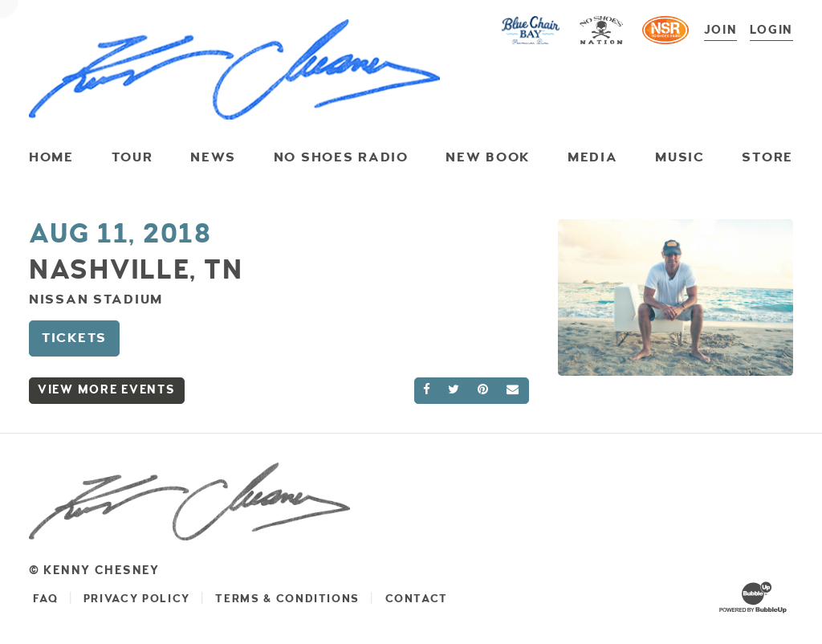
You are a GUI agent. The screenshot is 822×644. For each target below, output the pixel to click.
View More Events (107, 389)
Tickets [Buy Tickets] (74, 337)
